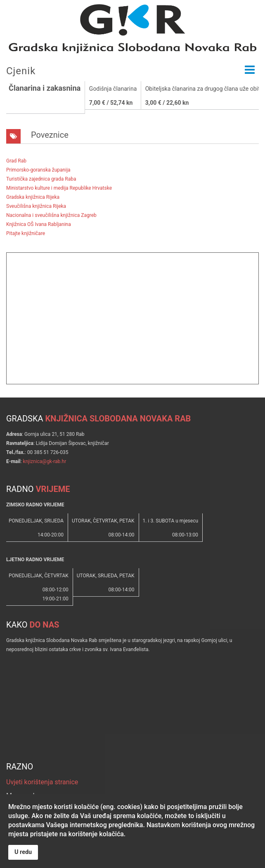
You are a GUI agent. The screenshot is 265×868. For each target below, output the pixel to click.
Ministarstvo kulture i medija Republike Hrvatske (59, 188)
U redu (23, 852)
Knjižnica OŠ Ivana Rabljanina (39, 224)
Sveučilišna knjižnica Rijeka (36, 206)
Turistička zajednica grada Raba (41, 179)
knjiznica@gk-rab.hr (45, 461)
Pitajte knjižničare (26, 233)
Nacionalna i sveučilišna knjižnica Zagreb (51, 215)
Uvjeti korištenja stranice (42, 782)
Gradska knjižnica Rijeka (33, 197)
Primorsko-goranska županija (38, 170)
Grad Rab (16, 161)
